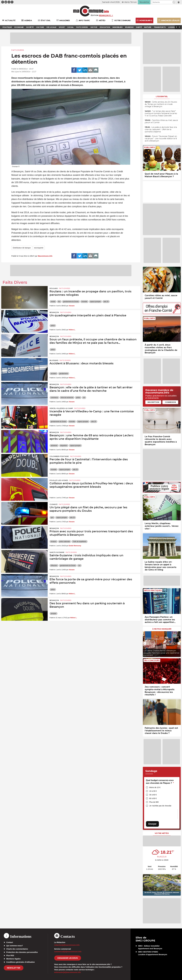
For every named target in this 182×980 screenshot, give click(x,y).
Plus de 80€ (154, 802)
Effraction (54, 566)
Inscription (153, 402)
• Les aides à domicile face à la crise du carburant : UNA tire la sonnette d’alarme (161, 129)
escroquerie (39, 248)
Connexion (170, 402)
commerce (54, 398)
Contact (10, 942)
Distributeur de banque (22, 248)
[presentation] (145, 643)
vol (84, 398)
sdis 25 (106, 302)
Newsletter (14, 968)
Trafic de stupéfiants (79, 542)
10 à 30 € (153, 791)
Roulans (54, 288)
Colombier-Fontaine (59, 456)
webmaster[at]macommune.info (68, 972)
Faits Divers (18, 50)
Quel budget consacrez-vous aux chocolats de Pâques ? (160, 782)
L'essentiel (162, 96)
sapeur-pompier (95, 302)
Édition (95, 15)
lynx (52, 518)
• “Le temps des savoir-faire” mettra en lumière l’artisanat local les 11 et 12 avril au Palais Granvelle (161, 113)
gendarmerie (64, 374)
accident (54, 374)
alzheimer (54, 446)
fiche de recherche (67, 398)
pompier (54, 614)
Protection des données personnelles (22, 952)
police (53, 326)
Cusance (54, 504)
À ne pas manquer (162, 629)
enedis (53, 302)
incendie (84, 302)
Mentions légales (13, 959)
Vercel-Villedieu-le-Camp (61, 408)
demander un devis (68, 958)
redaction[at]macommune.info (67, 945)
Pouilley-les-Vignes (59, 480)
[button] (174, 2)
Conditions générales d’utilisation (21, 962)
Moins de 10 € (155, 787)
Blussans (54, 360)
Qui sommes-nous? (15, 946)
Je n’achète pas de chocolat (160, 806)
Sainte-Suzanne (57, 552)
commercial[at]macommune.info (68, 952)
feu (59, 302)
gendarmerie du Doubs (71, 302)
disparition (64, 446)
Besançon (54, 312)
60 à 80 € (153, 798)
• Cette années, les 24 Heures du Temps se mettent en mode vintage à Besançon (161, 104)
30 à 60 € (153, 795)
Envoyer (152, 824)
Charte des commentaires (17, 949)
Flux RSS (10, 955)
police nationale (65, 542)
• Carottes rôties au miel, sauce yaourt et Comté (161, 121)
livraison (54, 542)
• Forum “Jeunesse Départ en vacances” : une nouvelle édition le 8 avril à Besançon (161, 139)
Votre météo (162, 833)
